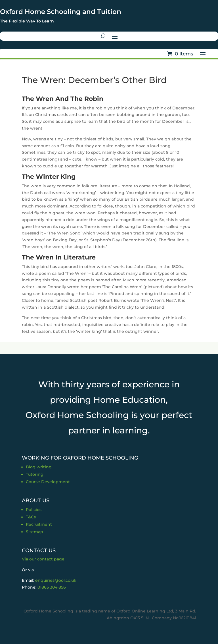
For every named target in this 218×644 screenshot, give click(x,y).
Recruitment (39, 524)
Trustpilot (10, 28)
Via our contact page (43, 559)
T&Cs (31, 517)
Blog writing (39, 467)
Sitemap (34, 532)
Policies (34, 510)
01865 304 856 (52, 587)
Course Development (48, 482)
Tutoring (35, 474)
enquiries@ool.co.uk (56, 580)
